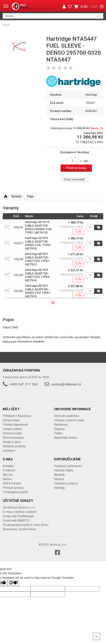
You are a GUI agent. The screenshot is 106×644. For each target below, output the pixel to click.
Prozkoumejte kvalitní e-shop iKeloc (26, 525)
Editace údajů (11, 420)
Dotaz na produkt (74, 179)
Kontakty (8, 466)
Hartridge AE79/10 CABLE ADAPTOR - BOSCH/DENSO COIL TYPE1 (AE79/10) (39, 227)
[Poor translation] (13, 583)
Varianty (16, 196)
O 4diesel (9, 470)
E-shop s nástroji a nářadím (20, 512)
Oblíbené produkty (14, 446)
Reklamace (61, 425)
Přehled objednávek (15, 425)
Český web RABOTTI (16, 521)
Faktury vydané (12, 429)
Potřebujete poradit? (16, 492)
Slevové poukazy (14, 438)
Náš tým (8, 475)
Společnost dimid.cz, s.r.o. (19, 507)
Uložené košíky (12, 433)
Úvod (6, 25)
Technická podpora (66, 483)
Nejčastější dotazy (66, 438)
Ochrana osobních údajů (69, 420)
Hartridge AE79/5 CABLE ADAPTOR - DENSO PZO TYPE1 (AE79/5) (38, 291)
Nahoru (6, 196)
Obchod (59, 479)
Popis (30, 196)
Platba (58, 433)
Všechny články (64, 470)
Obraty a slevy (12, 442)
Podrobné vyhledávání (68, 466)
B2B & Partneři (12, 483)
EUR (94, 7)
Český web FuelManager (18, 516)
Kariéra (7, 479)
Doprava (59, 429)
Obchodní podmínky (66, 416)
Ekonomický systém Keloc (19, 529)
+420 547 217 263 (24, 384)
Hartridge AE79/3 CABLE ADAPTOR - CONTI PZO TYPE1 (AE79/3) (37, 259)
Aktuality (59, 475)
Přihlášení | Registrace (17, 416)
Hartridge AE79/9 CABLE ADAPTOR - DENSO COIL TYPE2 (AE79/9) (38, 243)
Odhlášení (9, 451)
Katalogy (60, 488)
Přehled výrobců (13, 488)
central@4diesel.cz (66, 384)
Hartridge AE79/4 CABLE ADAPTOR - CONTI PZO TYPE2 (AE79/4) (37, 275)
